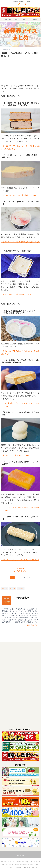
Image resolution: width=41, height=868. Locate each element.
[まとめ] (5, 589)
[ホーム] (2, 19)
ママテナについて (6, 862)
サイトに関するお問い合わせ (21, 862)
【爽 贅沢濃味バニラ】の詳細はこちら (16, 294)
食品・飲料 (8, 19)
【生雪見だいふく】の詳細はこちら (15, 455)
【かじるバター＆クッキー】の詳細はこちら (18, 195)
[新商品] (21, 589)
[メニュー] (3, 3)
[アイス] (13, 589)
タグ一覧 (34, 867)
